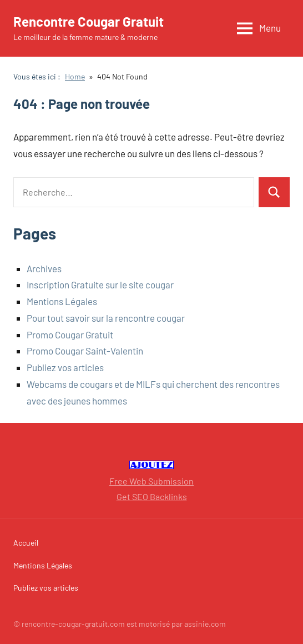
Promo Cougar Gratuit (70, 335)
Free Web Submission (151, 481)
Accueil (26, 543)
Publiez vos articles (65, 367)
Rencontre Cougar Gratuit (89, 21)
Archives (44, 268)
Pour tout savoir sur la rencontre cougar (106, 318)
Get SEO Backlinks (152, 496)
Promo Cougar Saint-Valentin (85, 351)
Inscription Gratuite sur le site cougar (100, 284)
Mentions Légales (62, 301)
